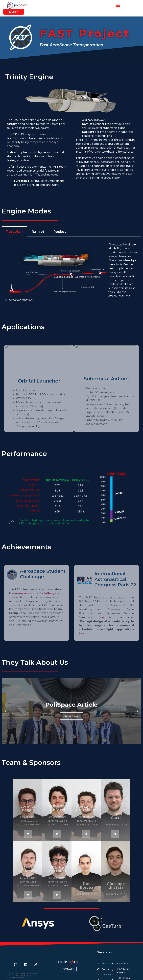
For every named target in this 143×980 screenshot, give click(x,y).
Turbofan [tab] (14, 232)
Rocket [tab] (60, 232)
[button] (118, 5)
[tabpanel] (71, 272)
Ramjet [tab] (38, 232)
